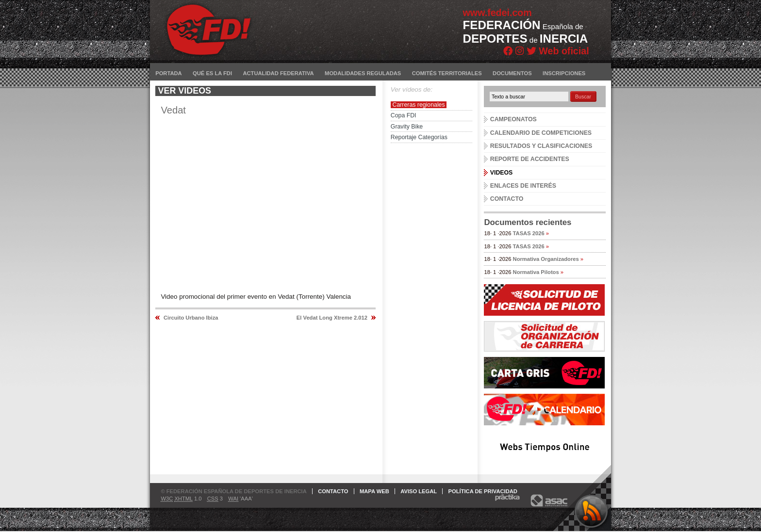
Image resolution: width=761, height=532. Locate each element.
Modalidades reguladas (363, 73)
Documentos (512, 73)
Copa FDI (404, 115)
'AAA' (240, 499)
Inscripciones (564, 73)
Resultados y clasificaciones (541, 146)
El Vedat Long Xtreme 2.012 (332, 318)
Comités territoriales (447, 73)
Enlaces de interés (523, 186)
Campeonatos (513, 119)
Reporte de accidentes (530, 159)
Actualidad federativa (278, 73)
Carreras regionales (419, 105)
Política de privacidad (483, 491)
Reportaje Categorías (419, 137)
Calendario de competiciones (541, 133)
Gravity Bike (407, 127)
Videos (502, 173)
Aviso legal (419, 491)
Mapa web (374, 491)
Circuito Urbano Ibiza (191, 318)
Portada (168, 73)
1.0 (181, 499)
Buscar (583, 97)
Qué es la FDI (212, 73)
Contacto (507, 199)
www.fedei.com (497, 13)
